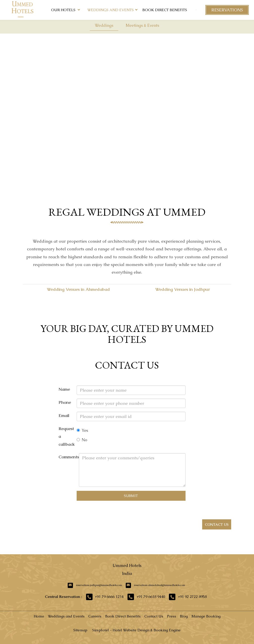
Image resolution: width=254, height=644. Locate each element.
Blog (184, 616)
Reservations (227, 10)
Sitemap (80, 630)
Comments (69, 457)
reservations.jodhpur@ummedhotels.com (99, 585)
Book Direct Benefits (165, 10)
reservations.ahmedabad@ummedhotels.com (159, 585)
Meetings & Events (143, 25)
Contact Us (154, 616)
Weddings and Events (111, 10)
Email (64, 415)
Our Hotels (65, 10)
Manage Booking (206, 616)
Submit (131, 496)
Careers (95, 616)
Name (64, 389)
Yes (82, 430)
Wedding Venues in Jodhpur (183, 289)
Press (172, 616)
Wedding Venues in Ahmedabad (78, 289)
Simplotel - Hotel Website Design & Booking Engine (136, 630)
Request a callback (67, 436)
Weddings (104, 25)
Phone (65, 402)
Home (39, 616)
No (82, 440)
